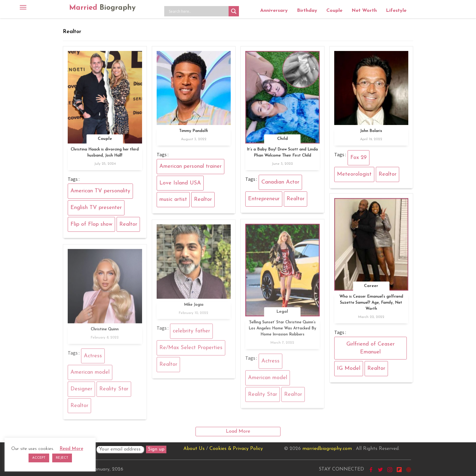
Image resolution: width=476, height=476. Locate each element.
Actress (270, 363)
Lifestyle (396, 11)
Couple (334, 11)
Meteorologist (354, 174)
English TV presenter (96, 208)
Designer (81, 391)
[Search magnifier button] (234, 11)
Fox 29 (359, 158)
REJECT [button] (62, 458)
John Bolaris (371, 131)
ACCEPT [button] (39, 458)
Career (371, 286)
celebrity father (191, 333)
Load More (238, 431)
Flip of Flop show (91, 224)
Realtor (128, 224)
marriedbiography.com (327, 449)
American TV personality (100, 191)
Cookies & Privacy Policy (236, 449)
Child (282, 139)
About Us (194, 449)
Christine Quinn (105, 331)
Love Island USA (180, 183)
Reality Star (263, 396)
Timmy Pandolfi (194, 131)
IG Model (349, 368)
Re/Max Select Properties (191, 350)
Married (102, 8)
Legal (282, 314)
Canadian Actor (280, 182)
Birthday (307, 11)
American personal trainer (190, 166)
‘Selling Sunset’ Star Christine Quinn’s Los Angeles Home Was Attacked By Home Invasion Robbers (282, 331)
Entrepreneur (264, 199)
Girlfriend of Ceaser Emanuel (371, 348)
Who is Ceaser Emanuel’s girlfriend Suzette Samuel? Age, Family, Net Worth (371, 303)
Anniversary (274, 11)
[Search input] (198, 11)
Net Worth (364, 11)
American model (268, 380)
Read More (71, 449)
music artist (173, 199)
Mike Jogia (194, 307)
